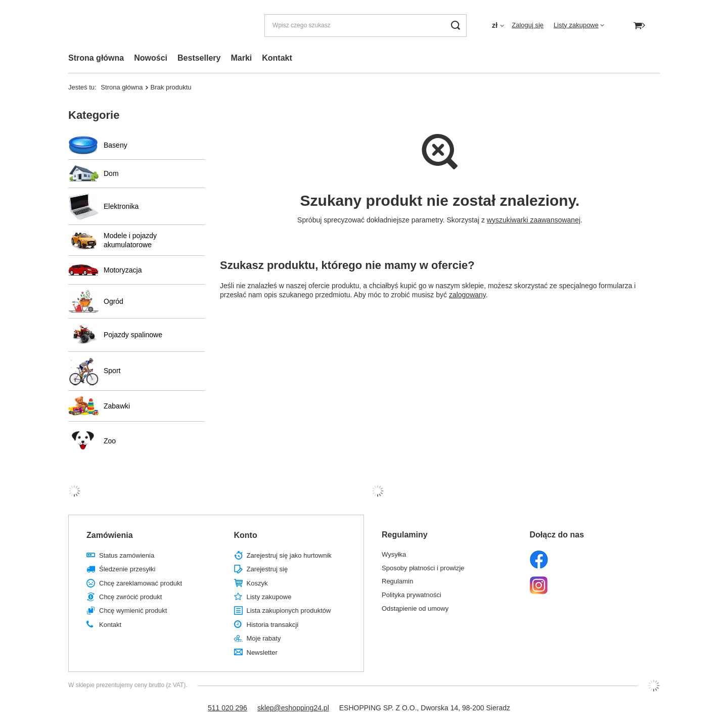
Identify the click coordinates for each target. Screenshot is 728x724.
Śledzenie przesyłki (127, 569)
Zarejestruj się (267, 569)
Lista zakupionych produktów (289, 610)
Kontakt (277, 58)
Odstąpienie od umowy (415, 608)
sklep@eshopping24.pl (293, 708)
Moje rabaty (264, 638)
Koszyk (257, 583)
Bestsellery (199, 58)
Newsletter (262, 652)
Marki (241, 58)
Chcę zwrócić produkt (130, 597)
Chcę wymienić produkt (133, 610)
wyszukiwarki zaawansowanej (534, 220)
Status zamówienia (127, 555)
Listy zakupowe (576, 25)
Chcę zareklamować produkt (141, 583)
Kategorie (94, 115)
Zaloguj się (528, 25)
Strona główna (96, 58)
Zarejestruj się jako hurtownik (289, 555)
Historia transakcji (273, 625)
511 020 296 (227, 708)
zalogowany (467, 295)
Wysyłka (394, 554)
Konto (246, 535)
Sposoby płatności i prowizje (423, 568)
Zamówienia (110, 535)
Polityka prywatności (412, 595)
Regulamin (397, 581)
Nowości (151, 58)
